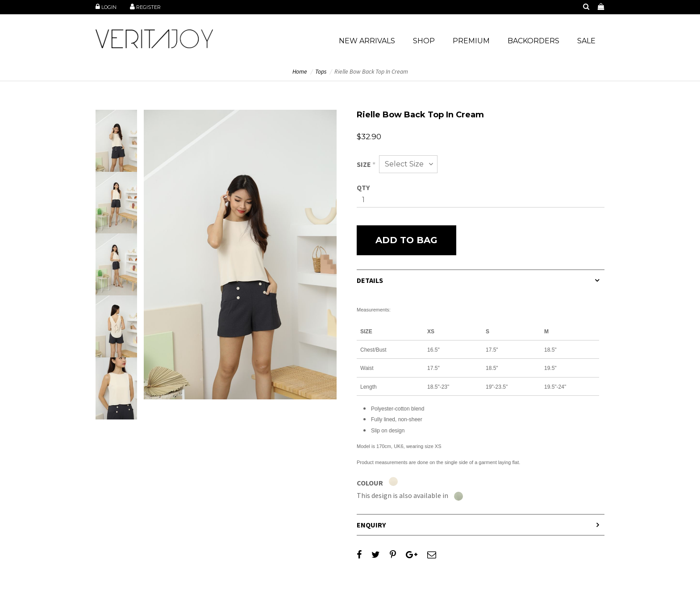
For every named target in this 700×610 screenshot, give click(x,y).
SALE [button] (586, 41)
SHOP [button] (424, 41)
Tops (321, 72)
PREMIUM (471, 41)
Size (366, 164)
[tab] (481, 280)
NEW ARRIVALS (367, 41)
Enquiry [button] (371, 525)
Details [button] (370, 280)
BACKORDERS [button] (533, 41)
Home (300, 72)
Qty (363, 187)
